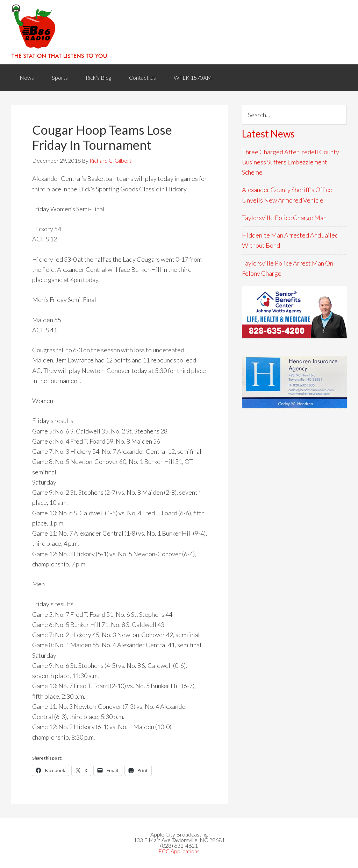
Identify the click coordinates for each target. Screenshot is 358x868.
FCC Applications (179, 851)
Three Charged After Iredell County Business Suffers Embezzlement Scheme (291, 162)
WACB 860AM (179, 32)
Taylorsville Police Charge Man (284, 218)
